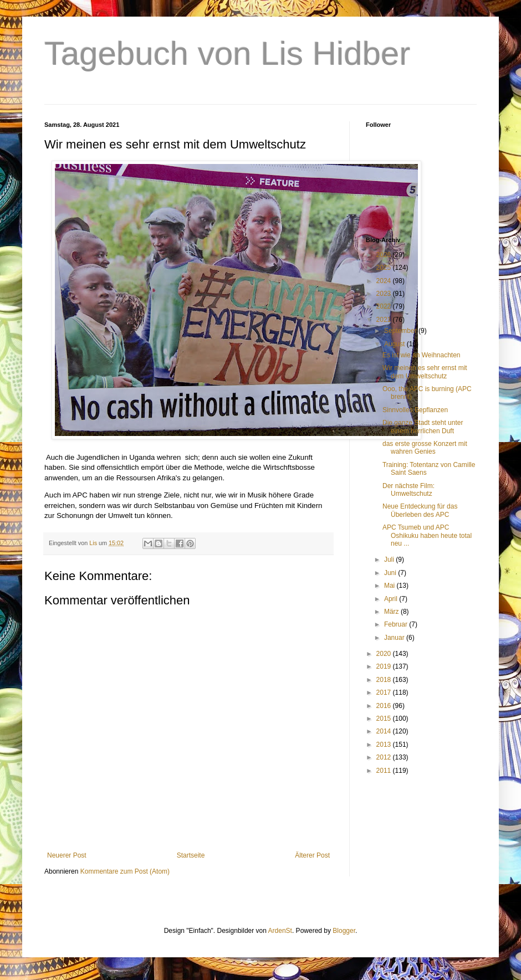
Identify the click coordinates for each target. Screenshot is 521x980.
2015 (385, 719)
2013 (385, 745)
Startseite (191, 855)
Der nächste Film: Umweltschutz (408, 490)
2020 (385, 654)
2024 (385, 281)
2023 (385, 294)
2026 (385, 255)
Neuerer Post (67, 855)
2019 (385, 666)
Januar (395, 638)
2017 (385, 692)
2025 (385, 268)
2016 (385, 706)
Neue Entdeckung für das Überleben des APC (420, 510)
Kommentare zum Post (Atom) (125, 871)
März (392, 612)
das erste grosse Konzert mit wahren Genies (425, 448)
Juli (390, 560)
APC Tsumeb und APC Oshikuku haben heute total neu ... (427, 535)
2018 (385, 680)
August (395, 344)
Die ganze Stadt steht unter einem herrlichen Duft (423, 427)
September (401, 331)
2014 (385, 731)
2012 (385, 757)
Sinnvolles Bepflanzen (415, 410)
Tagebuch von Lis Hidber (227, 53)
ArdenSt (280, 931)
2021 (385, 320)
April (392, 599)
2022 (385, 306)
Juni (391, 573)
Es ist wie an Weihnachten (422, 355)
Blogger (344, 931)
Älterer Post (312, 855)
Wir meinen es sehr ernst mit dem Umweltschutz (425, 372)
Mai (390, 586)
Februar (397, 624)
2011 (385, 771)
